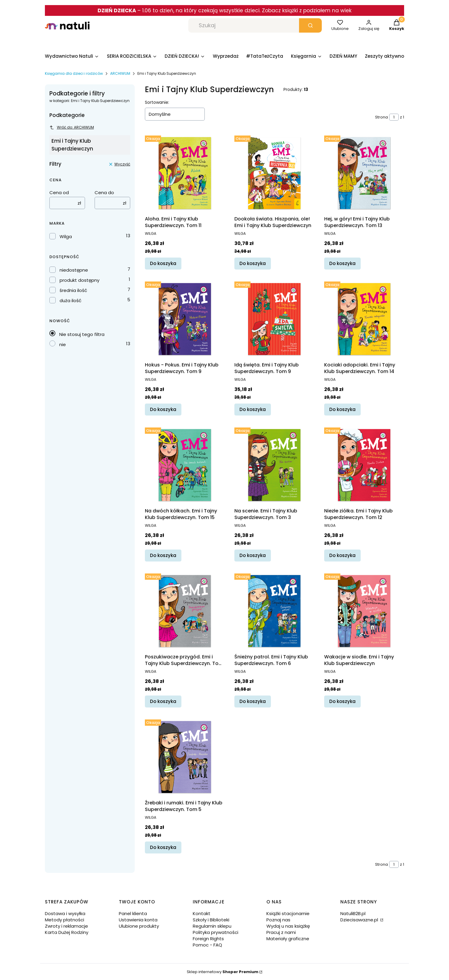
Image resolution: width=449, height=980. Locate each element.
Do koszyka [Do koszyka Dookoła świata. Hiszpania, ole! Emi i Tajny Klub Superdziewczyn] (253, 264)
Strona (382, 117)
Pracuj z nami (281, 932)
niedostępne (74, 270)
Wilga (66, 236)
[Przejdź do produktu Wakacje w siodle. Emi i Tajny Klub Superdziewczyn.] (364, 611)
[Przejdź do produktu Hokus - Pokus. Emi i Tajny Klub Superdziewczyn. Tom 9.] (185, 319)
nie (63, 344)
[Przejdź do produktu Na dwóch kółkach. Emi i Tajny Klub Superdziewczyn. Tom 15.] (185, 465)
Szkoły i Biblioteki (211, 920)
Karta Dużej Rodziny (67, 932)
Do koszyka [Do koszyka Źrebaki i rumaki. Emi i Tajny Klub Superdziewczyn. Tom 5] (163, 847)
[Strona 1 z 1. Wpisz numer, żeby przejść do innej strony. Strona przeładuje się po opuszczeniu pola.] (394, 117)
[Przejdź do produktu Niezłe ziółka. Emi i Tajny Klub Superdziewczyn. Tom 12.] (364, 465)
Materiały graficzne (288, 939)
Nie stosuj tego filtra (82, 334)
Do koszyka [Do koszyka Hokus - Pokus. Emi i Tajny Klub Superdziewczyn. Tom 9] (163, 410)
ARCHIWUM (120, 73)
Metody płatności (65, 920)
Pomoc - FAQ (207, 945)
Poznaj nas (278, 920)
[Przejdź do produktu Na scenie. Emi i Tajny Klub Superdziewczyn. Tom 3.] (274, 465)
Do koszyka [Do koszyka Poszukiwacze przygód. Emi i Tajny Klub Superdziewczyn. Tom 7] (163, 701)
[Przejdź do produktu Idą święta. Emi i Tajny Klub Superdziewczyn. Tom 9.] (274, 319)
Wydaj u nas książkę (288, 926)
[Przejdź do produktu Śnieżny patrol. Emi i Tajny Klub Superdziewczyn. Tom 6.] (274, 611)
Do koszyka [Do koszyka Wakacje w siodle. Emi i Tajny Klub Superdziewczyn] (342, 701)
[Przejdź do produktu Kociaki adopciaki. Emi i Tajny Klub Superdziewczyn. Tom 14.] (364, 319)
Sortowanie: (157, 102)
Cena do (104, 192)
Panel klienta (133, 913)
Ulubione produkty (139, 926)
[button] (310, 25)
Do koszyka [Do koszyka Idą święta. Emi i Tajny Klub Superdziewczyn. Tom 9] (253, 410)
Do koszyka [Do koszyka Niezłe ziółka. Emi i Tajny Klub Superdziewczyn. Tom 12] (342, 555)
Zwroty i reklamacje (66, 926)
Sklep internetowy (223, 972)
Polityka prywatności (216, 932)
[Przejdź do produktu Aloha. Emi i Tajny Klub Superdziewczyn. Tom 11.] (185, 173)
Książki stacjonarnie (288, 913)
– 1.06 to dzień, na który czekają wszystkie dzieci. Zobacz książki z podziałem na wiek (224, 10)
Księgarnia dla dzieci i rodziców (74, 73)
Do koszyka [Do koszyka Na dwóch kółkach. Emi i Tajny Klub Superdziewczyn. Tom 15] (163, 555)
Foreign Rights (208, 939)
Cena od (59, 192)
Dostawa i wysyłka (65, 913)
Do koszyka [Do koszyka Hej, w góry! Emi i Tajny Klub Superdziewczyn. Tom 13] (342, 264)
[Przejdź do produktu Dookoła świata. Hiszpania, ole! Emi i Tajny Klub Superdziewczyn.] (274, 173)
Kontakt (202, 913)
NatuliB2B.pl (353, 913)
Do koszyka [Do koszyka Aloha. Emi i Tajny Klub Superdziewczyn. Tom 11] (163, 264)
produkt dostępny (79, 280)
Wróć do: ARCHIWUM (72, 127)
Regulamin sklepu (212, 926)
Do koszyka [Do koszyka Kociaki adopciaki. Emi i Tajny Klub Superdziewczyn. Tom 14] (342, 410)
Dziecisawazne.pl (360, 920)
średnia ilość (73, 290)
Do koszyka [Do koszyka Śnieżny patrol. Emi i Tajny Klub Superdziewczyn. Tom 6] (253, 701)
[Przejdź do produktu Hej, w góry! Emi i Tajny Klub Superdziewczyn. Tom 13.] (364, 173)
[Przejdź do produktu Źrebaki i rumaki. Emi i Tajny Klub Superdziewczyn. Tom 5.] (185, 757)
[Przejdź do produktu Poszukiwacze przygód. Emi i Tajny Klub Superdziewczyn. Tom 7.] (185, 611)
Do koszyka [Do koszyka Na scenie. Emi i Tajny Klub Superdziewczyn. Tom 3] (253, 555)
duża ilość (70, 300)
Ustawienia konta (138, 920)
